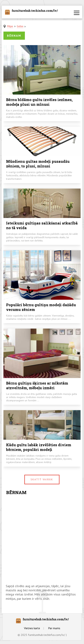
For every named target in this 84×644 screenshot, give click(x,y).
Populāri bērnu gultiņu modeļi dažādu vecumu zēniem (41, 307)
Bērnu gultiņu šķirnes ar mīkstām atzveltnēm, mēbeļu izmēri (37, 385)
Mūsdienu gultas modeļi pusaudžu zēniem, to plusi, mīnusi (38, 164)
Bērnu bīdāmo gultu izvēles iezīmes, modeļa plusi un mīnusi (39, 102)
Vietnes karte (32, 628)
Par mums (54, 628)
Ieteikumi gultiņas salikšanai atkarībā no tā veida (42, 225)
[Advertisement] (42, 540)
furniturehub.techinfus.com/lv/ (35, 11)
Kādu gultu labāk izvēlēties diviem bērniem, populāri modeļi (39, 447)
